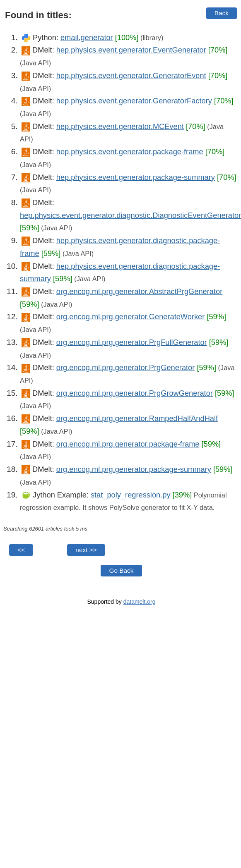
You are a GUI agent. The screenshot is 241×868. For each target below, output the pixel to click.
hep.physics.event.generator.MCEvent (120, 126)
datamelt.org (140, 602)
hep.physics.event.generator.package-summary (136, 177)
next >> (86, 550)
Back (222, 13)
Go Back (121, 570)
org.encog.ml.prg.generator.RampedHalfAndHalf (137, 418)
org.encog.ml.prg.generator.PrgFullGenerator (132, 342)
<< (21, 550)
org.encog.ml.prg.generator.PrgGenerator (126, 367)
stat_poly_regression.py (131, 495)
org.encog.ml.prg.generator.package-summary (134, 469)
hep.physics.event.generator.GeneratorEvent (131, 75)
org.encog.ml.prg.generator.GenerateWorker (130, 317)
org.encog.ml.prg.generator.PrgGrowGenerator (135, 393)
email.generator (87, 37)
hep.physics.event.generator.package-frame (130, 152)
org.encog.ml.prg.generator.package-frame (128, 444)
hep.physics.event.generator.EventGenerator (131, 50)
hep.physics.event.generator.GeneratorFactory (134, 101)
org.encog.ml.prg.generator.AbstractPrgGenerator (139, 291)
